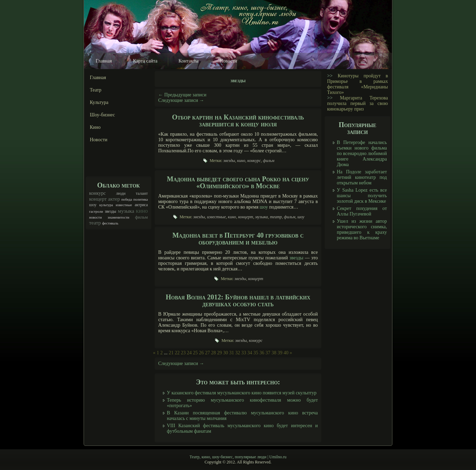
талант (142, 193)
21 (171, 353)
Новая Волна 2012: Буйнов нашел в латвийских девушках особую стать (238, 300)
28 (213, 353)
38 (274, 353)
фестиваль (110, 223)
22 (177, 353)
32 (238, 353)
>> (330, 76)
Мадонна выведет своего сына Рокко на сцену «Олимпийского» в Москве (238, 182)
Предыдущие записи (182, 95)
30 (226, 353)
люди (121, 193)
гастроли (96, 212)
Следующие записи (181, 100)
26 (201, 353)
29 (220, 353)
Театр (96, 90)
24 (189, 353)
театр (95, 223)
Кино (95, 127)
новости (96, 217)
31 (232, 353)
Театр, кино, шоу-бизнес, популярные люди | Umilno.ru (238, 457)
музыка (126, 211)
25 (196, 353)
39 (280, 353)
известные (124, 205)
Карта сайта (145, 61)
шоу (93, 205)
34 (250, 353)
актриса (141, 205)
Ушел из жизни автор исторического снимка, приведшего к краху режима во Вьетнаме (362, 229)
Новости (229, 61)
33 (244, 353)
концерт (98, 199)
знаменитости (119, 217)
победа (127, 199)
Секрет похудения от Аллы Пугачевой (362, 211)
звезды (110, 212)
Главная (104, 61)
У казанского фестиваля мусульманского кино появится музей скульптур (242, 393)
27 (208, 353)
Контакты (189, 61)
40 (286, 353)
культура (106, 205)
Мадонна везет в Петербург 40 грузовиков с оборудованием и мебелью (238, 239)
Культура (99, 102)
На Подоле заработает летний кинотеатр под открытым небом (362, 177)
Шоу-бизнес (102, 115)
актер (114, 199)
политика (141, 199)
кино (142, 211)
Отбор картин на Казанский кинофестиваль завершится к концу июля (238, 121)
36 (262, 353)
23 (183, 353)
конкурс (97, 193)
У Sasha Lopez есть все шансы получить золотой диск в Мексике (362, 196)
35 (256, 353)
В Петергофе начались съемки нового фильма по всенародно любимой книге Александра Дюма (362, 154)
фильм (141, 217)
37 (268, 353)
